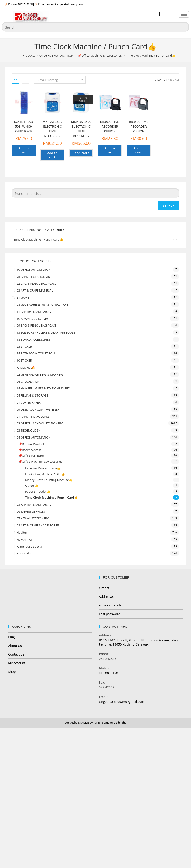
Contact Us (16, 654)
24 (166, 80)
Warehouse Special (30, 546)
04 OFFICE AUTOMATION (34, 437)
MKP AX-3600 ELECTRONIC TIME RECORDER (53, 129)
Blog (11, 637)
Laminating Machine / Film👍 (45, 474)
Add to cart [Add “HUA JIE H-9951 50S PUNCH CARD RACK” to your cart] (24, 150)
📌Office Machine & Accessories (40, 461)
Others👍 (32, 486)
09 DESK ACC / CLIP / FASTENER (38, 409)
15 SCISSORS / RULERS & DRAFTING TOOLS (46, 332)
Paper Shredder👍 (38, 491)
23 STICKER (24, 347)
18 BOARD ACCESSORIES (33, 339)
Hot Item (23, 532)
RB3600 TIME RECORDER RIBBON (138, 126)
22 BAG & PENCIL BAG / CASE (37, 284)
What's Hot (24, 553)
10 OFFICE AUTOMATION (34, 269)
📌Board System (30, 450)
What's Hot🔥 (26, 367)
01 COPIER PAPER (29, 402)
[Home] (17, 55)
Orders (104, 588)
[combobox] (95, 239)
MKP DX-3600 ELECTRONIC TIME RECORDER (81, 129)
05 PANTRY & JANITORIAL (34, 504)
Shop (12, 672)
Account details (110, 605)
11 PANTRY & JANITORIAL (34, 312)
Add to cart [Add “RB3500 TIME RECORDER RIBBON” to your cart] (110, 150)
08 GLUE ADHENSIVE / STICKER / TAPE (42, 304)
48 (171, 80)
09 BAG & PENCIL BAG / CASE (37, 325)
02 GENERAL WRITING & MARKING (40, 374)
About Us (15, 646)
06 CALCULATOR (28, 382)
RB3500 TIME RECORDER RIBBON (110, 126)
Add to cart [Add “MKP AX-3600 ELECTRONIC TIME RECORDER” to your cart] (52, 155)
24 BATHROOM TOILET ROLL (36, 353)
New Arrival (24, 539)
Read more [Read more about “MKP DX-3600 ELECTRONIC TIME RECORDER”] (81, 153)
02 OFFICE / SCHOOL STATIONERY (40, 423)
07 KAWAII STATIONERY (33, 518)
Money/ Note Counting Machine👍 (49, 480)
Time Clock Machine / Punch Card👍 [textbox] (94, 239)
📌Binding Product (31, 444)
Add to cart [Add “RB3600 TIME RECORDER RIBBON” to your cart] (138, 150)
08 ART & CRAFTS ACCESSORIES (38, 525)
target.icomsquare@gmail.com (121, 702)
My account (17, 663)
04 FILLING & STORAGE (32, 395)
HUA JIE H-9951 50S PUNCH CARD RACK (24, 126)
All (177, 80)
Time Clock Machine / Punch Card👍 (51, 497)
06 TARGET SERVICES (31, 511)
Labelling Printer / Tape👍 (43, 468)
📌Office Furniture (31, 456)
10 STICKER (24, 360)
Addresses (107, 597)
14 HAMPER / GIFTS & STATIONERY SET (43, 388)
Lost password (110, 614)
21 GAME (23, 297)
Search (169, 206)
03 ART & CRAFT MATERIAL (35, 290)
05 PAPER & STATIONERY (33, 277)
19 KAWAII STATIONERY (33, 319)
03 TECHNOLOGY (28, 430)
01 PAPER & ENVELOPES (33, 417)
